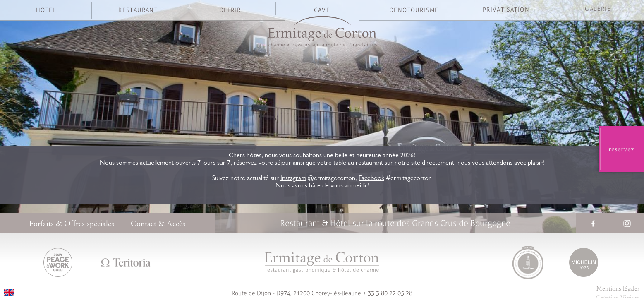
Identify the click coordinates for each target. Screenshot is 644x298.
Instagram (293, 179)
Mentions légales (618, 288)
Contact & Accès (158, 223)
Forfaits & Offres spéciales (72, 223)
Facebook (371, 179)
